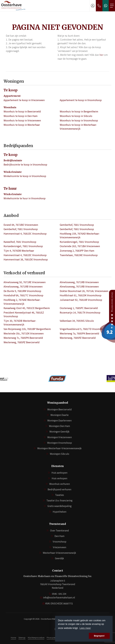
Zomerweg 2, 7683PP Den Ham (77, 251)
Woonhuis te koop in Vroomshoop (79, 120)
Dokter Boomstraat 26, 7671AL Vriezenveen (84, 291)
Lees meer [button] (85, 628)
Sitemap (22, 637)
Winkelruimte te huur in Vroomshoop (25, 198)
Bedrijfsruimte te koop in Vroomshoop (25, 164)
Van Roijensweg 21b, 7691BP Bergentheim (27, 329)
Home (13, 637)
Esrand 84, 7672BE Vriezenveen (21, 225)
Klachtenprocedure (36, 637)
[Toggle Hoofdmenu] (112, 6)
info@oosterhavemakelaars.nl (59, 597)
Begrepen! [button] (99, 636)
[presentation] (54, 387)
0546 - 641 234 (59, 594)
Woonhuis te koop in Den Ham (21, 116)
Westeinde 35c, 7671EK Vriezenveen (24, 333)
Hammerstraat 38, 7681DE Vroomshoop (26, 259)
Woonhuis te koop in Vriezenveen (22, 120)
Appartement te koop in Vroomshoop (81, 100)
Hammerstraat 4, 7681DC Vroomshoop (25, 234)
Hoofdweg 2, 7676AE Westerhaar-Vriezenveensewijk (22, 302)
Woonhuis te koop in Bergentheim (79, 111)
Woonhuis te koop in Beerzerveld (22, 111)
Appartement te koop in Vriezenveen (24, 100)
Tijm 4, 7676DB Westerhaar (19, 251)
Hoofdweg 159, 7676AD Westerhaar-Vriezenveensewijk (80, 235)
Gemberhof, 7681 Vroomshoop (77, 225)
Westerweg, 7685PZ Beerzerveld (78, 338)
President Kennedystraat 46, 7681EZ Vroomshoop (24, 314)
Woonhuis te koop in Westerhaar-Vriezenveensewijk (78, 127)
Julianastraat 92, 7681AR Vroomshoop (81, 300)
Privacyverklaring (54, 637)
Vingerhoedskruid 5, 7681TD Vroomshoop (83, 329)
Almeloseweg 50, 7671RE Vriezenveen (25, 282)
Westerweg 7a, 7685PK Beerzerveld (79, 333)
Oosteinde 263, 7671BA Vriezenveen (80, 246)
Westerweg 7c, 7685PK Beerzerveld (23, 338)
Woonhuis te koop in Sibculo (76, 116)
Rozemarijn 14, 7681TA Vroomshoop (80, 312)
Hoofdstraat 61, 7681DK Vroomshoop (81, 295)
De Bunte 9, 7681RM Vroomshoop (22, 291)
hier (101, 55)
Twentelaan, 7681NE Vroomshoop (79, 255)
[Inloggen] (93, 6)
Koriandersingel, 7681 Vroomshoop (79, 242)
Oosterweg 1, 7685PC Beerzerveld (79, 308)
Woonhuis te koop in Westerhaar (22, 125)
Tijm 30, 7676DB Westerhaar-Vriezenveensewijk (20, 323)
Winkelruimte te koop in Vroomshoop (25, 176)
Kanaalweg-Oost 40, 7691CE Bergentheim (27, 308)
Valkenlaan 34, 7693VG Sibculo (77, 321)
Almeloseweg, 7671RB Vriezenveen (79, 282)
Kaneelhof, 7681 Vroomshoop (20, 242)
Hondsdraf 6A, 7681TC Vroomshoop (23, 295)
